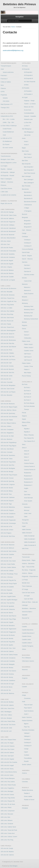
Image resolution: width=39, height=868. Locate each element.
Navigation (19, 17)
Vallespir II (27, 736)
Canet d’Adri (28, 281)
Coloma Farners (29, 463)
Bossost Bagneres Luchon (9, 163)
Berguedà (25, 217)
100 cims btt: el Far (6, 526)
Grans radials (28, 796)
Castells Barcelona (28, 630)
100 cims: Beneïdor (7, 395)
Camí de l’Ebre (28, 599)
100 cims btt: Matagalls (8, 664)
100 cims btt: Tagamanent (8, 629)
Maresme (25, 284)
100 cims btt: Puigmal (7, 510)
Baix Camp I (28, 154)
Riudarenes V (28, 485)
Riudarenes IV (28, 482)
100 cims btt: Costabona (8, 514)
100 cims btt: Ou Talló (7, 436)
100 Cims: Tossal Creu (8, 298)
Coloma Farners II (29, 466)
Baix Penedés (26, 186)
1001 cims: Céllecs (6, 715)
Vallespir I (27, 733)
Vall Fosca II (28, 357)
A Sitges (27, 208)
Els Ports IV (28, 397)
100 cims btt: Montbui (7, 702)
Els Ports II (27, 391)
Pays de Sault (28, 705)
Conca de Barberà (27, 249)
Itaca (2, 85)
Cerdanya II (28, 243)
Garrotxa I (27, 265)
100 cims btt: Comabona (8, 658)
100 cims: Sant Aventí (7, 318)
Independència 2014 (7, 116)
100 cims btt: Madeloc (7, 852)
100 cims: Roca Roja (7, 314)
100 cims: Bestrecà (6, 439)
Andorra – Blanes (27, 573)
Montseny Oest (29, 306)
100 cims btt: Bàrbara (7, 270)
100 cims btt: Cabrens (7, 855)
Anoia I (26, 141)
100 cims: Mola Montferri (8, 238)
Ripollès (24, 426)
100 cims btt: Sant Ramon (9, 616)
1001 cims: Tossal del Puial (9, 830)
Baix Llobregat (26, 176)
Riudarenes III (28, 479)
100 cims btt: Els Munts (8, 635)
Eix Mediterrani (7, 141)
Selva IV (27, 454)
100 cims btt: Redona (7, 273)
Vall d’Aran (25, 548)
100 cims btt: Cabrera (7, 651)
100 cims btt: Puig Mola (8, 642)
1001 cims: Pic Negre (7, 743)
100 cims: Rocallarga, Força (9, 574)
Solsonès (25, 504)
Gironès (24, 278)
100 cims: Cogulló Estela (8, 596)
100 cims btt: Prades (7, 248)
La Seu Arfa (28, 122)
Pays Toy (27, 727)
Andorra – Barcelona (28, 563)
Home (13, 27)
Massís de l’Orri (29, 107)
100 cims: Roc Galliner (8, 311)
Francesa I (4, 75)
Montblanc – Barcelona (29, 608)
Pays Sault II (28, 708)
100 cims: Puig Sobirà (7, 305)
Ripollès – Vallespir (6, 169)
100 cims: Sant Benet (7, 449)
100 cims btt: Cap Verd (8, 356)
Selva (24, 444)
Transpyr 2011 (5, 108)
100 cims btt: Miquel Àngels (9, 407)
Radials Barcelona (27, 790)
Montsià (24, 322)
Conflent (27, 755)
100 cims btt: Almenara (8, 295)
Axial (2, 69)
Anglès (26, 488)
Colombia (25, 782)
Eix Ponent (6, 144)
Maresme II (27, 290)
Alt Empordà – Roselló (7, 176)
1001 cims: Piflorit (6, 807)
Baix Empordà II (29, 170)
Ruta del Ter (26, 618)
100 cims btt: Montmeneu (8, 340)
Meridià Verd (26, 583)
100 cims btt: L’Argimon (8, 484)
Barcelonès (25, 189)
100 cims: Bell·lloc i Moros (9, 410)
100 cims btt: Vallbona (7, 218)
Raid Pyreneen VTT (7, 104)
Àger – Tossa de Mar (28, 567)
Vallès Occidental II (30, 542)
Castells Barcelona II (28, 633)
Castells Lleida (26, 640)
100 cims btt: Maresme (8, 545)
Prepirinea (4, 95)
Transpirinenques (6, 66)
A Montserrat (28, 205)
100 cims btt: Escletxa (7, 674)
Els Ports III (27, 394)
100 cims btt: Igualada (7, 606)
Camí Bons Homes (6, 188)
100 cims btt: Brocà (6, 687)
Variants (5, 98)
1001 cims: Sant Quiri (7, 756)
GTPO (3, 92)
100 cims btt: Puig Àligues (9, 446)
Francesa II (4, 79)
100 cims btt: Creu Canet (8, 561)
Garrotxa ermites (29, 275)
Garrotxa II (27, 268)
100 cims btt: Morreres (7, 337)
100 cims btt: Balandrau (8, 507)
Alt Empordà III (28, 78)
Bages (24, 148)
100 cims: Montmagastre (8, 330)
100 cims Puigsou (6, 533)
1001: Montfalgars (6, 712)
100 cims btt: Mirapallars (8, 385)
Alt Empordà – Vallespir (8, 172)
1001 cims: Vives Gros (7, 708)
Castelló (24, 687)
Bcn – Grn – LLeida (9, 119)
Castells (24, 627)
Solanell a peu (28, 119)
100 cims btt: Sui (6, 690)
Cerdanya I (27, 240)
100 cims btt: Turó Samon (8, 671)
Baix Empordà (26, 164)
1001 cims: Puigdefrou (7, 788)
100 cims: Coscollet (7, 382)
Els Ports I (27, 387)
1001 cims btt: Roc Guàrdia (9, 762)
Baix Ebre (25, 161)
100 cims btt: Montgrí (7, 472)
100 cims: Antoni (6, 241)
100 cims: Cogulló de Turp (9, 301)
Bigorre (26, 724)
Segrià (24, 419)
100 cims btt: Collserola (8, 609)
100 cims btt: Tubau (7, 459)
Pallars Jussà (26, 341)
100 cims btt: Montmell (7, 235)
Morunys (27, 510)
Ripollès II (27, 432)
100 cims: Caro (5, 244)
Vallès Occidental (29, 536)
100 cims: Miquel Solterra (8, 423)
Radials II (27, 793)
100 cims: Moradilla (7, 292)
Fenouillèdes (28, 758)
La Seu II (27, 126)
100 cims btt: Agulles (7, 645)
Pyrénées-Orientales (28, 730)
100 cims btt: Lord (6, 731)
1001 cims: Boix (6, 817)
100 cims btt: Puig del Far (8, 580)
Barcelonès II (28, 195)
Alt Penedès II (28, 94)
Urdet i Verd (28, 513)
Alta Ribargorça (27, 129)
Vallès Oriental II (27, 533)
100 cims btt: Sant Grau (8, 536)
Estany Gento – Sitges (29, 560)
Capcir (26, 752)
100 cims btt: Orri (6, 379)
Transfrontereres (6, 156)
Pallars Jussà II (29, 347)
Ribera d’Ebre (26, 422)
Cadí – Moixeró (27, 230)
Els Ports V (27, 400)
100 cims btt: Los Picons (8, 360)
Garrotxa (25, 262)
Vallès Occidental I (30, 539)
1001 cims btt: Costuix (7, 795)
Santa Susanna (29, 294)
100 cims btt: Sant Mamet (8, 347)
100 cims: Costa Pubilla (8, 564)
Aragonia (25, 678)
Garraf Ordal (26, 252)
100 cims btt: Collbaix (7, 571)
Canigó (24, 233)
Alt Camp (25, 66)
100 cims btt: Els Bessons (8, 288)
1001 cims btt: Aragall (7, 765)
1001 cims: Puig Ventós (8, 798)
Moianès (24, 297)
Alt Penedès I (28, 91)
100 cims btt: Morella (7, 638)
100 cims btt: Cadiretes (8, 497)
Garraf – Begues (27, 256)
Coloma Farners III (30, 470)
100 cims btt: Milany (7, 491)
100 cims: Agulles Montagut (9, 600)
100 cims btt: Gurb (6, 558)
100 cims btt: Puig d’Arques (9, 475)
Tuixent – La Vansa (30, 104)
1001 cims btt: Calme (7, 775)
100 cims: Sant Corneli (8, 389)
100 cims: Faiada (6, 324)
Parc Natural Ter (29, 438)
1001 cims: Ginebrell (7, 824)
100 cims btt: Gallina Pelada (9, 655)
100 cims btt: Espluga (7, 212)
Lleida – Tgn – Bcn (8, 122)
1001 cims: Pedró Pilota (8, 721)
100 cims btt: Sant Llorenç (9, 551)
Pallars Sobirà (26, 363)
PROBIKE (25, 808)
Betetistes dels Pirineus (20, 4)
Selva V (26, 457)
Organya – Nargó (29, 101)
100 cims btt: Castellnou (8, 680)
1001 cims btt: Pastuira (8, 746)
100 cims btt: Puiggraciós (8, 632)
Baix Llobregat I (29, 179)
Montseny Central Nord (31, 319)
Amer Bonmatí (28, 498)
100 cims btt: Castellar (7, 554)
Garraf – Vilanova (27, 259)
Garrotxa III (27, 271)
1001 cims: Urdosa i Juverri (9, 837)
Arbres (24, 649)
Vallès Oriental (26, 530)
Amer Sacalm (28, 501)
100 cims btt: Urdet (6, 728)
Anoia (24, 138)
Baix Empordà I (29, 167)
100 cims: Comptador (7, 430)
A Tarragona (28, 211)
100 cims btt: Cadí (6, 363)
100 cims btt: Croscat (7, 478)
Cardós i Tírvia (28, 366)
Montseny (25, 303)
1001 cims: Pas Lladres (8, 782)
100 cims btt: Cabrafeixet (8, 228)
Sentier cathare (27, 765)
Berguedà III (28, 227)
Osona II (27, 335)
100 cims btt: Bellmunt (7, 548)
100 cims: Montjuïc (6, 718)
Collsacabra (28, 338)
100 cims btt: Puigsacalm (8, 520)
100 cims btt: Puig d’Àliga (8, 619)
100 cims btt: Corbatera (8, 257)
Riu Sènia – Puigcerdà (29, 570)
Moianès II (25, 300)
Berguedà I (27, 221)
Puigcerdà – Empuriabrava (30, 576)
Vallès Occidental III (30, 545)
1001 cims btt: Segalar (7, 759)
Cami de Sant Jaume (28, 593)
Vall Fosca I (28, 354)
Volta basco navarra (28, 661)
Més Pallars (28, 373)
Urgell (24, 526)
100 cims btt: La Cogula (8, 280)
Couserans (27, 698)
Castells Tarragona (28, 646)
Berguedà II (28, 224)
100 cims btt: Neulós (7, 488)
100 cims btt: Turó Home (8, 725)
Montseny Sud (28, 313)
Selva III (26, 451)
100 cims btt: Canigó (7, 848)
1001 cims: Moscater (7, 814)
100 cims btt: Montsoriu (8, 404)
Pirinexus (3, 185)
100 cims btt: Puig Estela (8, 462)
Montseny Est (28, 316)
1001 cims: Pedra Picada (8, 785)
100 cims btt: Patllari (7, 420)
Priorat (24, 413)
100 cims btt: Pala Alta (7, 343)
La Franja (25, 580)
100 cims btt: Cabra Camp (9, 215)
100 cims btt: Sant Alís (7, 372)
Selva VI (27, 460)
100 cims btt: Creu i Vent (8, 648)
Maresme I (27, 287)
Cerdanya (25, 237)
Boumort (24, 214)
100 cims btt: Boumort (7, 369)
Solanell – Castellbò (30, 116)
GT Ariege (25, 589)
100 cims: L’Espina (6, 267)
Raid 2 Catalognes (6, 179)
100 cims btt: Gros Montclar (9, 417)
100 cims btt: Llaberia (7, 705)
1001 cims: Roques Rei (8, 801)
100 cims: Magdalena (7, 433)
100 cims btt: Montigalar (8, 468)
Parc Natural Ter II (29, 441)
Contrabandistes (29, 113)
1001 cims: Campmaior (8, 811)
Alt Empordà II (28, 75)
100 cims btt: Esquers (7, 501)
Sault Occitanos (29, 711)
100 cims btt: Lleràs (7, 376)
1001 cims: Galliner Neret (8, 827)
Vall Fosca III (28, 360)
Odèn (26, 517)
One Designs (13, 866)
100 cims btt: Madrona (7, 693)
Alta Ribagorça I (29, 132)
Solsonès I (27, 507)
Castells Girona (27, 636)
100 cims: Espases (6, 590)
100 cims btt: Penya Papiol (9, 584)
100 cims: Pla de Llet (7, 321)
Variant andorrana (8, 72)
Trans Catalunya (27, 586)
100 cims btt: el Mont (7, 530)
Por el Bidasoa (26, 658)
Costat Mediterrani (8, 132)
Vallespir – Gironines (7, 182)
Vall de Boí (27, 135)
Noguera (25, 325)
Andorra (24, 773)
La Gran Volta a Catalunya (9, 126)
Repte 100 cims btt (6, 203)
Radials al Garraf (29, 800)
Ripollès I (27, 429)
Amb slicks (6, 101)
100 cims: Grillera (6, 426)
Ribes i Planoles (29, 435)
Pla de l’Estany (26, 376)
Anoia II (26, 145)
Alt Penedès (26, 88)
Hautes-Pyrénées (27, 721)
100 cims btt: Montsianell (8, 231)
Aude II (26, 714)
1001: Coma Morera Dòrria (9, 772)
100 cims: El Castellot (7, 587)
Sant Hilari (27, 495)
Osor (25, 491)
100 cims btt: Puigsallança (9, 442)
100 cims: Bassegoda (7, 517)
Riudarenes (28, 473)
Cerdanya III (28, 246)
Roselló (26, 761)
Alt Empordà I (28, 72)
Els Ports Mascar (29, 403)
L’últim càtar (4, 192)
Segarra (24, 416)
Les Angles (4, 166)
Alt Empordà (26, 69)
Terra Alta (25, 523)
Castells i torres (29, 351)
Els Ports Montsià (29, 406)
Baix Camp (25, 151)
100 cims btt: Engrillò (7, 264)
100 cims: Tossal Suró (7, 327)
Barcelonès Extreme (30, 202)
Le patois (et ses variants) (8, 195)
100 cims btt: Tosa (6, 494)
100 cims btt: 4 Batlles (7, 353)
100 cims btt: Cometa (7, 366)
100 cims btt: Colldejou (8, 225)
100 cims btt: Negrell (7, 261)
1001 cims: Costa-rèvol (8, 833)
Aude (24, 702)
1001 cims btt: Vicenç (7, 769)
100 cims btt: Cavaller (7, 277)
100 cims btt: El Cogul (7, 684)
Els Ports (25, 384)
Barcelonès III (28, 198)
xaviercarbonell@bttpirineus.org (13, 50)
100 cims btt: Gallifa (7, 593)
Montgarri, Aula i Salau (8, 159)
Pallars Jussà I (28, 344)
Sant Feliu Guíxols (30, 173)
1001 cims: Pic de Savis (8, 804)
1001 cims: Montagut (7, 791)
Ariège (24, 695)
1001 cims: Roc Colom (8, 749)
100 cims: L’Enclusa (7, 577)
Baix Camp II (28, 157)
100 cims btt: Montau (7, 668)
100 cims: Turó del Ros (8, 603)
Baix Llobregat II (29, 183)
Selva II (24, 448)
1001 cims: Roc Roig (7, 840)
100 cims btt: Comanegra (8, 523)
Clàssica (3, 88)
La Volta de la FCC (6, 138)
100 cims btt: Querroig (7, 481)
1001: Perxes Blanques (8, 778)
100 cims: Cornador (7, 452)
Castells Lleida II (27, 643)
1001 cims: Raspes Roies (8, 740)
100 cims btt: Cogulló (7, 622)
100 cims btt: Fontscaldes (8, 251)
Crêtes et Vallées (6, 82)
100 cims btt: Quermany (8, 413)
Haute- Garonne (27, 717)
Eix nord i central (8, 148)
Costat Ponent (7, 129)
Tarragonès (25, 520)
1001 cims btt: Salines (7, 753)
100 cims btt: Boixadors (8, 626)
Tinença (26, 409)
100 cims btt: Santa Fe (7, 334)
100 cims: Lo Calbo (6, 308)
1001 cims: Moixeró (7, 820)
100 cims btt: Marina (7, 613)
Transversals (26, 557)
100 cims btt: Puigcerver (8, 222)
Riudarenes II (28, 476)
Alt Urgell (25, 97)
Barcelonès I (28, 192)
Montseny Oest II (29, 310)
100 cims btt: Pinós (6, 350)
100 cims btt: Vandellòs (8, 254)
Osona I (26, 332)
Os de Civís (28, 110)
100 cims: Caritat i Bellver (8, 567)
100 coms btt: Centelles (8, 661)
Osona (24, 329)
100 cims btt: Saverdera (8, 455)
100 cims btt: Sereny (7, 677)
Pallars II (27, 369)
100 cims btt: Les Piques (8, 392)
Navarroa (25, 670)
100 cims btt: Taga (6, 504)
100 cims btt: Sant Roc (8, 465)
